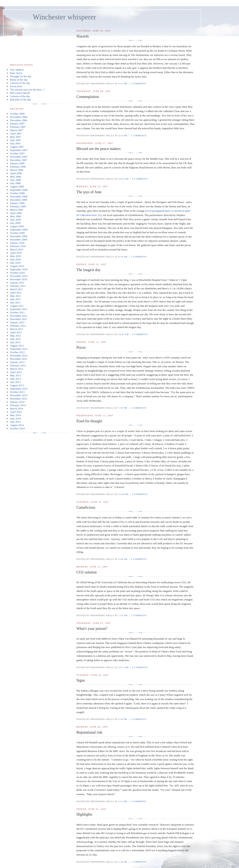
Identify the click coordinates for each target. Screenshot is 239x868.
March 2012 (16, 329)
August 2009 (17, 226)
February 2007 (18, 127)
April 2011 (16, 293)
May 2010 (15, 256)
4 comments (140, 334)
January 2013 (17, 362)
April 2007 (16, 133)
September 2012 (19, 349)
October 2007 (17, 153)
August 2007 (17, 147)
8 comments (140, 494)
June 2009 (15, 220)
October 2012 (17, 352)
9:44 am (123, 559)
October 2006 (17, 114)
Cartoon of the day (20, 83)
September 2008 (19, 190)
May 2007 (15, 137)
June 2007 (15, 140)
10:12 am (124, 667)
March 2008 (16, 170)
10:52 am (124, 179)
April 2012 (16, 332)
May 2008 (15, 177)
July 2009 (15, 223)
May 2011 (15, 296)
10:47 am (124, 334)
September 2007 (19, 150)
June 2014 (15, 418)
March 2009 (16, 210)
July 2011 (15, 302)
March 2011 (16, 289)
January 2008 (17, 163)
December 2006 (19, 120)
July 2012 (15, 342)
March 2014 (16, 409)
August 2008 (17, 187)
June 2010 (15, 259)
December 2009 (19, 240)
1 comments (138, 862)
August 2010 (17, 266)
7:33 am (123, 615)
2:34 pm (123, 719)
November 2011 (19, 316)
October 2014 (17, 428)
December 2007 (19, 160)
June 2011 (15, 299)
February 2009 (18, 206)
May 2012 (15, 336)
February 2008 (18, 167)
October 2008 (17, 193)
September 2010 (19, 269)
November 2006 (19, 117)
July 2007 (15, 143)
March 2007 (16, 130)
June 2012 (15, 339)
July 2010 (15, 263)
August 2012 (17, 346)
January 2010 (17, 243)
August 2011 (17, 306)
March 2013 (16, 369)
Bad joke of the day (21, 100)
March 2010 (16, 249)
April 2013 (16, 372)
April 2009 (16, 213)
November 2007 (19, 157)
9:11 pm (123, 84)
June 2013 (15, 379)
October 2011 (17, 312)
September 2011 (19, 309)
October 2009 (17, 233)
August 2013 (17, 385)
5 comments (138, 719)
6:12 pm (123, 136)
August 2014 (17, 425)
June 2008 (15, 180)
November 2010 (19, 276)
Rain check (16, 73)
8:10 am (123, 257)
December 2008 (19, 200)
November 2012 (19, 356)
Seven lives (16, 86)
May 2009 (15, 216)
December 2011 (18, 319)
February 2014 (18, 405)
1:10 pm (123, 408)
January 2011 (17, 283)
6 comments (140, 179)
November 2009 (19, 236)
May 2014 (15, 415)
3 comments (138, 84)
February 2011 (18, 286)
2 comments (139, 257)
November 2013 (19, 395)
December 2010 (19, 279)
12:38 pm (123, 494)
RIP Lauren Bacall (20, 93)
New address (17, 70)
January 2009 (17, 203)
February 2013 (18, 365)
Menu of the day (19, 80)
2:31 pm (123, 801)
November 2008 (19, 196)
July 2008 (15, 183)
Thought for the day (21, 76)
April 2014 (16, 412)
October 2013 (17, 392)
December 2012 (19, 359)
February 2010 (18, 246)
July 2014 (15, 422)
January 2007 (17, 124)
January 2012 (17, 322)
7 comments (138, 136)
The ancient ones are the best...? (27, 90)
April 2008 (16, 173)
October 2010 (17, 273)
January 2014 (17, 402)
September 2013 (19, 389)
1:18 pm (123, 862)
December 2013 (19, 399)
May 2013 (15, 375)
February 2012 (18, 326)
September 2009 (19, 230)
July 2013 (15, 382)
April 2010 (16, 253)
